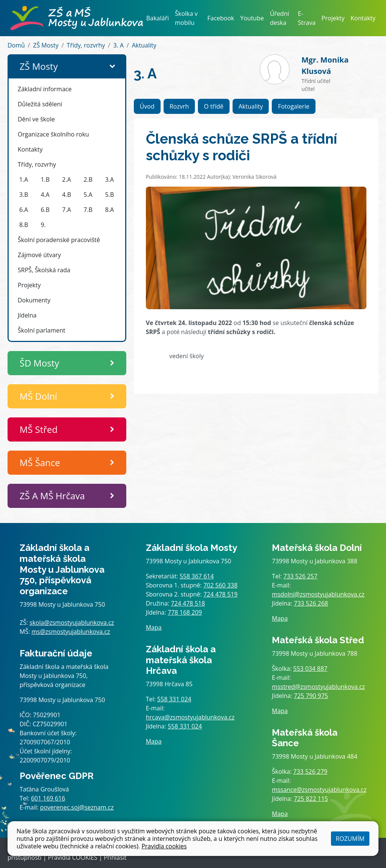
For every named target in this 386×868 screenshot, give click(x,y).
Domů (16, 45)
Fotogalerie (293, 106)
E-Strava (307, 18)
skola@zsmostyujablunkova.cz (72, 623)
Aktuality (144, 45)
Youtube (252, 18)
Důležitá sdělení (40, 104)
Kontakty (363, 18)
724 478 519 (220, 594)
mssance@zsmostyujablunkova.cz (319, 790)
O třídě (214, 106)
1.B (45, 179)
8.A (110, 210)
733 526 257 (301, 576)
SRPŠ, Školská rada (44, 270)
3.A (110, 179)
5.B (110, 195)
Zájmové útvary (39, 255)
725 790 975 (311, 696)
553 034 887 (310, 669)
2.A (67, 179)
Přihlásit (115, 857)
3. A (118, 45)
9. (43, 225)
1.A (24, 179)
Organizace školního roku (53, 134)
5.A (88, 195)
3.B (24, 195)
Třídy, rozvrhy (86, 45)
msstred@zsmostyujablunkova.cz (318, 687)
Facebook (221, 18)
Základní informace (45, 89)
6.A (24, 210)
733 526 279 (310, 771)
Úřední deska (280, 18)
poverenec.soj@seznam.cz (77, 807)
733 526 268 (311, 603)
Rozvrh (179, 106)
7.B (88, 210)
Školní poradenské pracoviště (59, 240)
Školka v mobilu (186, 18)
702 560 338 (220, 585)
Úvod (147, 106)
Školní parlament (41, 330)
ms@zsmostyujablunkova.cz (71, 632)
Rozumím (350, 839)
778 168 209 (185, 612)
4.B (67, 195)
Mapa (154, 627)
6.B (45, 210)
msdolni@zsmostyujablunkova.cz (318, 594)
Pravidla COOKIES (73, 857)
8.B (24, 225)
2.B (88, 179)
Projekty (333, 18)
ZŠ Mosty (46, 45)
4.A (45, 195)
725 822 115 (311, 799)
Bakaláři (158, 18)
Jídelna (27, 315)
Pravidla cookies (164, 846)
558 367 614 (197, 576)
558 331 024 (174, 699)
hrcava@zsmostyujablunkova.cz (190, 717)
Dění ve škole (36, 119)
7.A (67, 210)
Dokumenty (34, 300)
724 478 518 (188, 603)
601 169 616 (48, 798)
